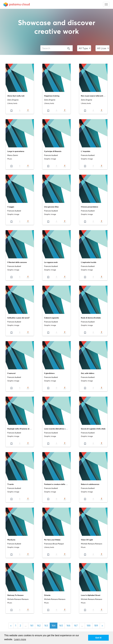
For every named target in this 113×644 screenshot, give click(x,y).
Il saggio (11, 207)
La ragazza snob (51, 262)
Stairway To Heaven (15, 595)
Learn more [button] (20, 639)
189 (96, 626)
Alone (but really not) (16, 96)
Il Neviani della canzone (17, 262)
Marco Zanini (13, 155)
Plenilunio (11, 540)
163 (46, 626)
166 (68, 626)
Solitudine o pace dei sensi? (18, 318)
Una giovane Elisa (51, 207)
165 (61, 626)
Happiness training (52, 96)
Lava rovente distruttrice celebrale (58, 429)
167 (76, 626)
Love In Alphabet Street (91, 595)
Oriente (47, 595)
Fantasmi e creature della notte (57, 484)
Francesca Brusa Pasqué (54, 544)
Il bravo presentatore (90, 207)
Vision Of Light (87, 540)
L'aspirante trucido (89, 262)
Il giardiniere (49, 373)
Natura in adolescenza (90, 484)
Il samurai (11, 373)
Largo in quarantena (16, 151)
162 (39, 626)
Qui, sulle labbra (88, 373)
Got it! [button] (98, 638)
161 (32, 626)
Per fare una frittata (52, 540)
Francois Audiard (51, 155)
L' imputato (86, 151)
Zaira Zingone (13, 100)
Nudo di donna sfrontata (91, 318)
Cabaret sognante (51, 318)
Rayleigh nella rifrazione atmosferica (22, 429)
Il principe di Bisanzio (53, 151)
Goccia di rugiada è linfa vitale (93, 429)
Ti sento (11, 484)
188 (89, 626)
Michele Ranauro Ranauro (92, 544)
